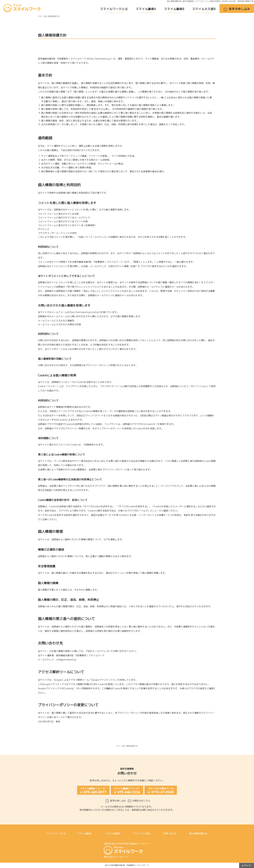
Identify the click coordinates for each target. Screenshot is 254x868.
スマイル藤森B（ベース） (127, 788)
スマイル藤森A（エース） (93, 788)
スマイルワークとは (114, 9)
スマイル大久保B (204, 9)
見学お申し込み (239, 9)
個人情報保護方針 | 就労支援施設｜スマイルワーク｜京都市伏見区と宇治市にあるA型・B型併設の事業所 (209, 1)
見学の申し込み (118, 801)
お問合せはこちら (141, 801)
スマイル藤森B (174, 9)
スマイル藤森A (146, 9)
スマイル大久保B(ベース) (161, 788)
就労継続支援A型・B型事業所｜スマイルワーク (130, 865)
